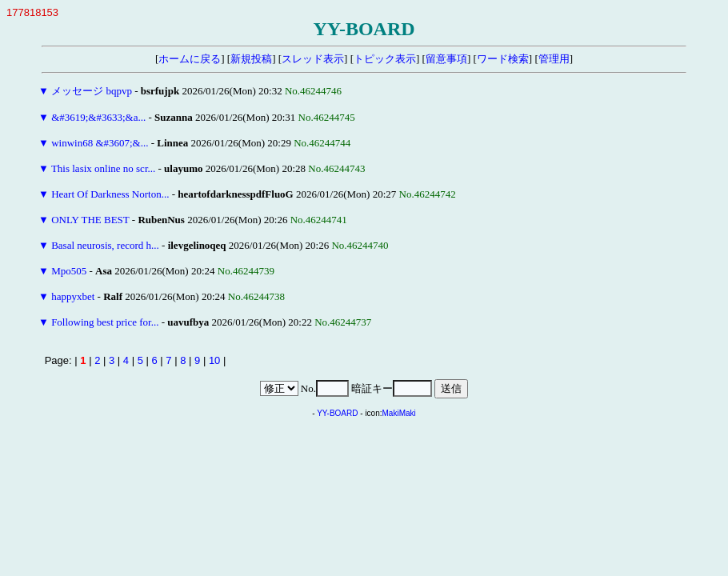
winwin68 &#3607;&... (100, 143)
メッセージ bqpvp (92, 91)
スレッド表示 (313, 59)
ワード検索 (503, 59)
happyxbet (73, 296)
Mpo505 (69, 271)
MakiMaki (399, 413)
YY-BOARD (337, 413)
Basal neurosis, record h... (105, 245)
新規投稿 (251, 59)
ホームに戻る (190, 59)
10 (214, 360)
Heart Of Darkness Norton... (110, 194)
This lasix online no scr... (103, 168)
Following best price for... (105, 322)
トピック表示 (385, 59)
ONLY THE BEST (90, 220)
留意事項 (446, 59)
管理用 (554, 59)
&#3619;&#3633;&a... (98, 117)
